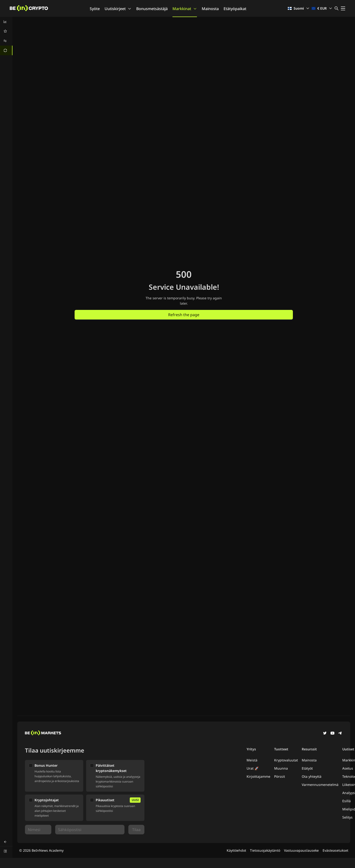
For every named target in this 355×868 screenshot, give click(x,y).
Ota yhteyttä (312, 776)
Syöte (95, 9)
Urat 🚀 (253, 768)
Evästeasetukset (335, 850)
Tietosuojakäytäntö (265, 850)
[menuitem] (6, 22)
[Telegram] (340, 734)
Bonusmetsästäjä (152, 9)
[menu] (6, 36)
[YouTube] (332, 734)
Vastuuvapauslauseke (301, 850)
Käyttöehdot (236, 850)
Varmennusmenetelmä (320, 785)
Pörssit (280, 776)
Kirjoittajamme (258, 776)
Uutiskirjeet (118, 9)
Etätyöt (307, 768)
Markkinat (185, 9)
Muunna (281, 768)
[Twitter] (325, 734)
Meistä (252, 760)
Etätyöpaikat (235, 9)
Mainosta (210, 9)
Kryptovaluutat (286, 760)
